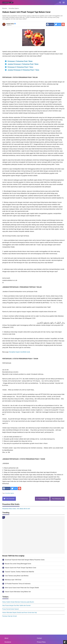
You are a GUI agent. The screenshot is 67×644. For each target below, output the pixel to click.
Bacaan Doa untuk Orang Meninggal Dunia (18, 564)
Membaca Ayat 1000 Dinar (13, 580)
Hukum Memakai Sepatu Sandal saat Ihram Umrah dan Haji (20, 613)
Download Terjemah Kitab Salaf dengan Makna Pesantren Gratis (25, 560)
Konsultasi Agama (10, 493)
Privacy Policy (41, 642)
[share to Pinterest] (63, 24)
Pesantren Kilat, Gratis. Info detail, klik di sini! (16, 509)
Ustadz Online (11, 24)
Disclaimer (8, 642)
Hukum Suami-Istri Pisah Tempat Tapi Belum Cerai (21, 568)
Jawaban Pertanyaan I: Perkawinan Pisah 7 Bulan (23, 64)
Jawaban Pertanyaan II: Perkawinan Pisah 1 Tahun (23, 70)
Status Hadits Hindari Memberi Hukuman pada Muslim (18, 602)
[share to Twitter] (58, 24)
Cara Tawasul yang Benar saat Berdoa (17, 576)
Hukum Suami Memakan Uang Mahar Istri (18, 592)
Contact (39, 638)
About (6, 638)
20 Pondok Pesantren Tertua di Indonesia (18, 584)
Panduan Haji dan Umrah (10, 616)
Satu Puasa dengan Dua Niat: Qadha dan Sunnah (16, 605)
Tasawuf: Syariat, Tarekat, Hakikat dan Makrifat (19, 572)
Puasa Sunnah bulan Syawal (11, 609)
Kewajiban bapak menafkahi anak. (20, 352)
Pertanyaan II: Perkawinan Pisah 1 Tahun (20, 67)
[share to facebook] (50, 24)
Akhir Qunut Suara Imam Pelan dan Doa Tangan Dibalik (22, 588)
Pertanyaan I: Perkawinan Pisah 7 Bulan (20, 61)
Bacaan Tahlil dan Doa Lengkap (13, 556)
